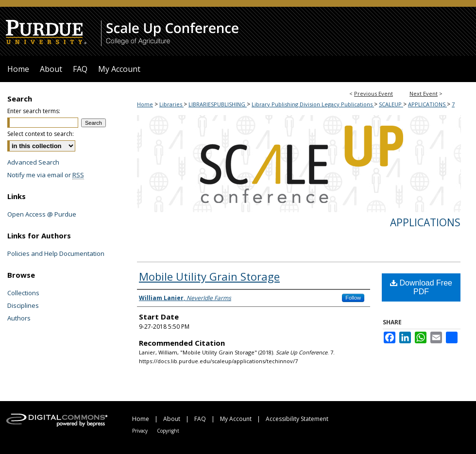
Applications (425, 222)
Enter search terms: (34, 111)
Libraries (171, 104)
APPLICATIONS (427, 104)
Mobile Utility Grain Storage (209, 276)
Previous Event (374, 93)
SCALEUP (391, 104)
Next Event (424, 93)
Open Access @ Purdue (42, 214)
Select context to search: (41, 134)
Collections (23, 293)
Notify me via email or (46, 175)
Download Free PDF (421, 287)
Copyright (168, 431)
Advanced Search (33, 162)
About (172, 419)
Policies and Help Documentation (56, 253)
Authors (19, 318)
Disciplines (23, 305)
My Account (236, 419)
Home (145, 104)
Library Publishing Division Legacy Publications (313, 104)
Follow (353, 298)
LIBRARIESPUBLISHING (218, 104)
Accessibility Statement (297, 419)
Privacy (140, 431)
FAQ (200, 419)
